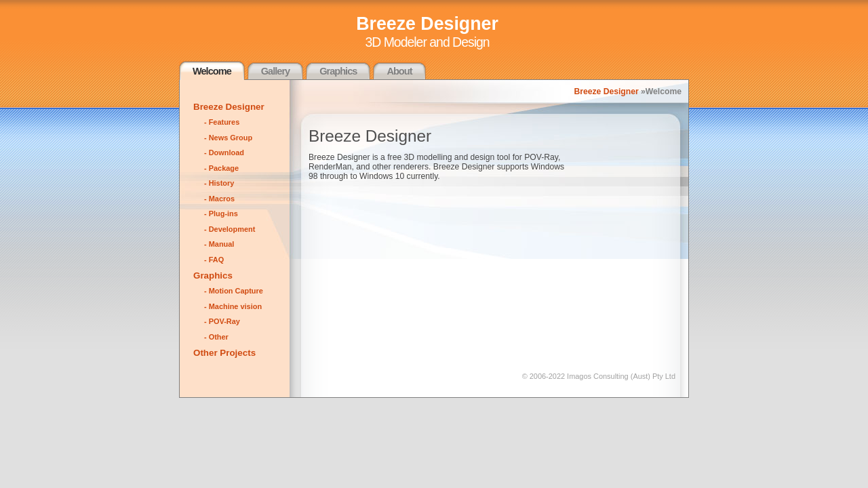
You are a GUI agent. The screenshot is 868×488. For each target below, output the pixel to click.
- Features (222, 122)
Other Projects (224, 353)
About (399, 71)
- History (219, 183)
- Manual (219, 244)
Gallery (275, 71)
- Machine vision (233, 306)
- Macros (219, 199)
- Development (230, 229)
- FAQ (214, 260)
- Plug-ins (221, 213)
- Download (224, 152)
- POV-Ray (222, 321)
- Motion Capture (234, 291)
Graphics (338, 71)
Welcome (212, 71)
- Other (216, 337)
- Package (221, 168)
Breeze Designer (606, 91)
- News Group (228, 138)
